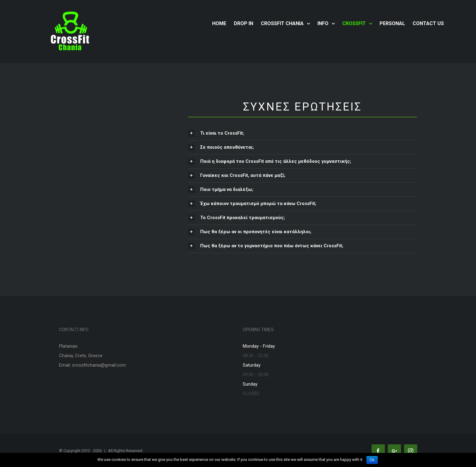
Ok (372, 460)
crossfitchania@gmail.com (99, 365)
